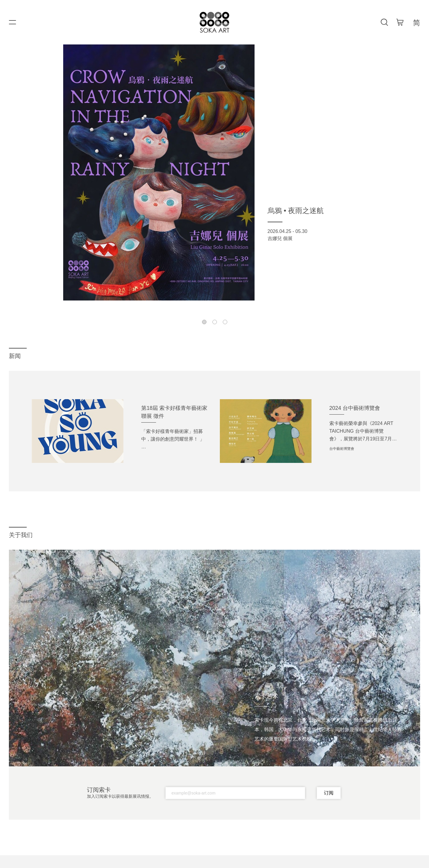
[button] (204, 322)
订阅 (329, 793)
